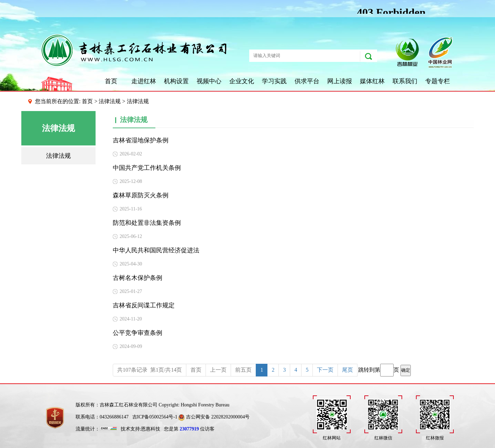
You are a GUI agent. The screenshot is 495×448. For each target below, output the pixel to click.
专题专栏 (438, 81)
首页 (111, 81)
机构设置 (176, 81)
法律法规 (110, 101)
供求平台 (307, 81)
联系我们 (405, 81)
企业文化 (242, 81)
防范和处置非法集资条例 (147, 223)
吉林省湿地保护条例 (141, 140)
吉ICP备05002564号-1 (155, 417)
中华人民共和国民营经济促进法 (156, 250)
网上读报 (340, 81)
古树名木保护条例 (137, 278)
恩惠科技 (151, 429)
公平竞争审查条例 (137, 333)
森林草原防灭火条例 (141, 195)
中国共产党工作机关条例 (147, 168)
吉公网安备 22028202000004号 (214, 417)
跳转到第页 (384, 370)
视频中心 (209, 81)
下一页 (325, 370)
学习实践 (274, 81)
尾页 (348, 370)
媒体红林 (372, 81)
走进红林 (144, 81)
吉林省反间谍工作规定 (144, 305)
